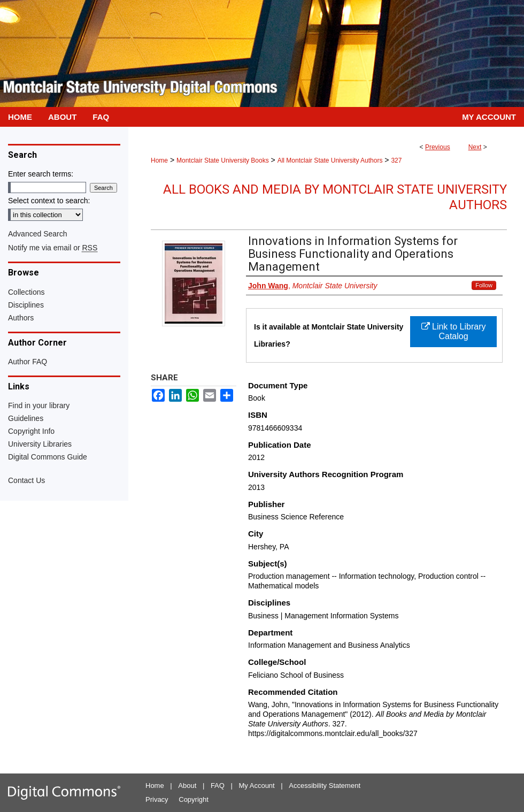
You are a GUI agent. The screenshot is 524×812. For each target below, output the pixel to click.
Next (475, 147)
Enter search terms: (41, 174)
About (187, 786)
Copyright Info (31, 431)
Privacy (157, 799)
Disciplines (26, 305)
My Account (257, 786)
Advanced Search (38, 234)
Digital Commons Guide (48, 457)
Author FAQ (28, 362)
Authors (21, 318)
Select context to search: (49, 201)
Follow (484, 285)
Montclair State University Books (223, 160)
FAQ (218, 786)
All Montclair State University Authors (330, 160)
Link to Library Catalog (454, 331)
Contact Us (26, 480)
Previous (438, 147)
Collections (26, 292)
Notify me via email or (53, 248)
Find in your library (39, 405)
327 (396, 160)
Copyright (194, 799)
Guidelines (26, 418)
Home (159, 160)
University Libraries (40, 444)
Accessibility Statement (325, 786)
